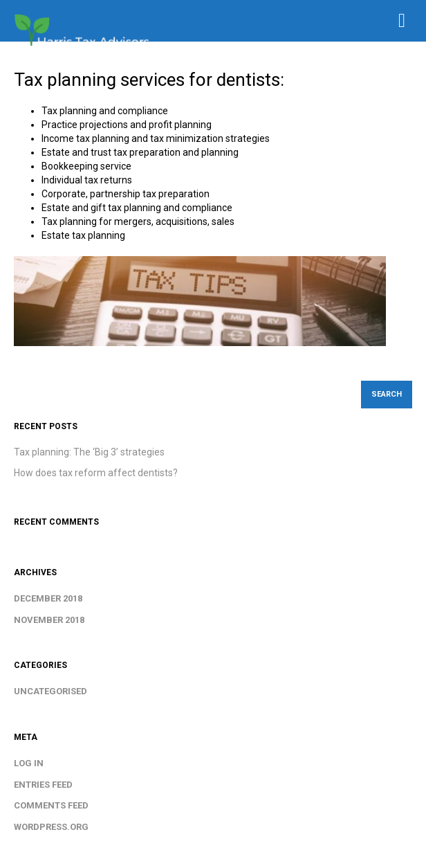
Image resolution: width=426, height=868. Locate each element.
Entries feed (43, 785)
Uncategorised (50, 691)
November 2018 (49, 620)
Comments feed (51, 805)
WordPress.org (51, 827)
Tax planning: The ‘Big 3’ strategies (89, 452)
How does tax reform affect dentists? (96, 473)
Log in (29, 763)
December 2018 (48, 598)
